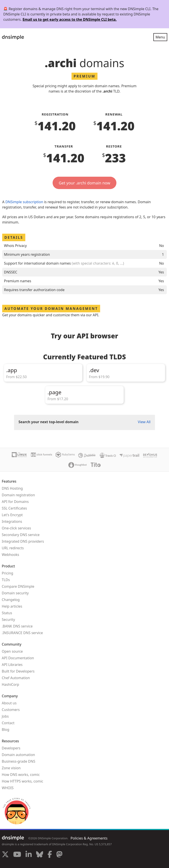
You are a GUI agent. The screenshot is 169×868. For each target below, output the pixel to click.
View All (144, 422)
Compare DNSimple (18, 586)
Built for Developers (18, 671)
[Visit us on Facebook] (50, 855)
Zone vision (11, 768)
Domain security (15, 593)
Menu (160, 37)
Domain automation (18, 755)
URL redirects (13, 548)
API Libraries (12, 665)
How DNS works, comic (21, 775)
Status (7, 613)
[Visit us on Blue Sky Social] (40, 855)
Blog (6, 730)
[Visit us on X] (5, 855)
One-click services (16, 528)
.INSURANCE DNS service (22, 633)
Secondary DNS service (21, 535)
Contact (8, 723)
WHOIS (8, 788)
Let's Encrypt (12, 515)
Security (8, 620)
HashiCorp (10, 684)
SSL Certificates (14, 508)
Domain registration (18, 495)
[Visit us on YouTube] (17, 855)
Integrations (12, 521)
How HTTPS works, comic (22, 781)
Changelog (11, 600)
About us (9, 703)
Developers (11, 748)
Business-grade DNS (18, 761)
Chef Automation (16, 678)
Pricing (7, 573)
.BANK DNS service (17, 626)
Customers (11, 710)
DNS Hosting (12, 488)
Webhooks (10, 555)
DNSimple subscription (24, 202)
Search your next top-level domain (49, 422)
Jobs (5, 716)
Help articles (12, 606)
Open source (12, 651)
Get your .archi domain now (84, 183)
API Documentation (18, 658)
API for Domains (15, 502)
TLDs (6, 580)
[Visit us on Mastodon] (59, 855)
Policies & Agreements (89, 838)
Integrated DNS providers (23, 541)
